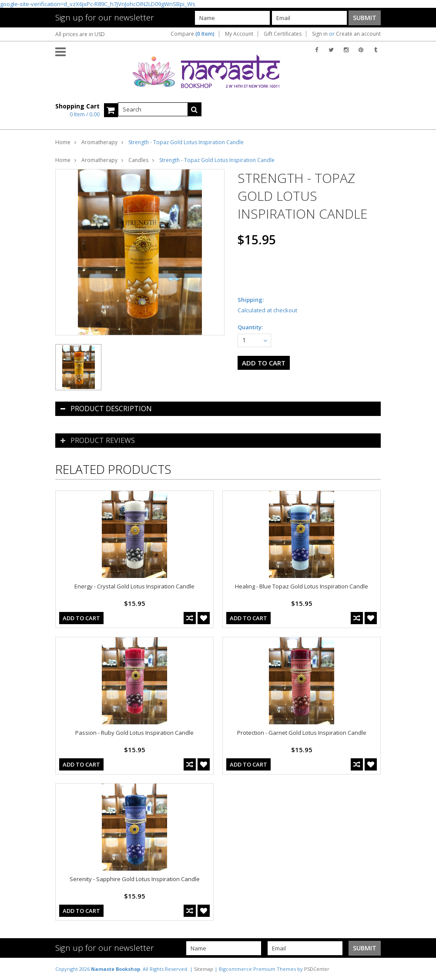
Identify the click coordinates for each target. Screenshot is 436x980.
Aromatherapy (99, 142)
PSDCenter (317, 969)
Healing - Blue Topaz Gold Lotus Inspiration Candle (302, 586)
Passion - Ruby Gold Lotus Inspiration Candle (134, 733)
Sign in (320, 34)
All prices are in (80, 34)
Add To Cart (81, 618)
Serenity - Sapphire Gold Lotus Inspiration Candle (135, 879)
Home (63, 142)
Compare (193, 34)
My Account (239, 34)
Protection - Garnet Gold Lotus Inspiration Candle (302, 733)
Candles (138, 160)
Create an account (358, 34)
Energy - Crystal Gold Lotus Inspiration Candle (134, 586)
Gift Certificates (283, 34)
